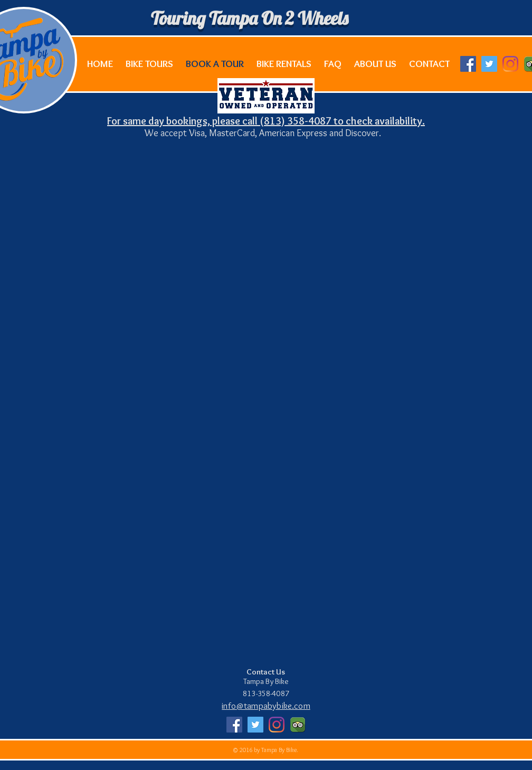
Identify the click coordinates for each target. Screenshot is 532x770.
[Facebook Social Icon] (468, 64)
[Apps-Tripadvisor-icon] (298, 725)
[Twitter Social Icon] (489, 64)
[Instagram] (510, 64)
